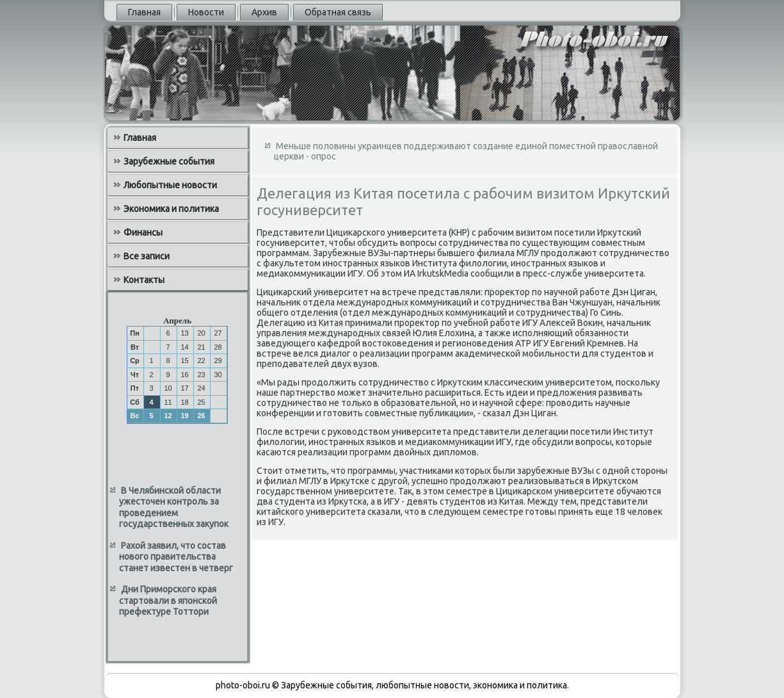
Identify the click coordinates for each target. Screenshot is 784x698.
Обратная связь (338, 12)
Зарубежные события (169, 161)
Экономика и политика (171, 209)
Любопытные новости (170, 185)
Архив (264, 12)
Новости (206, 12)
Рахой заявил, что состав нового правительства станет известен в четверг (176, 557)
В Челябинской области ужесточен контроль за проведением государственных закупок (174, 507)
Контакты (144, 280)
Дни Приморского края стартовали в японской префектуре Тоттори (168, 600)
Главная (144, 12)
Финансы (143, 232)
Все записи (147, 256)
